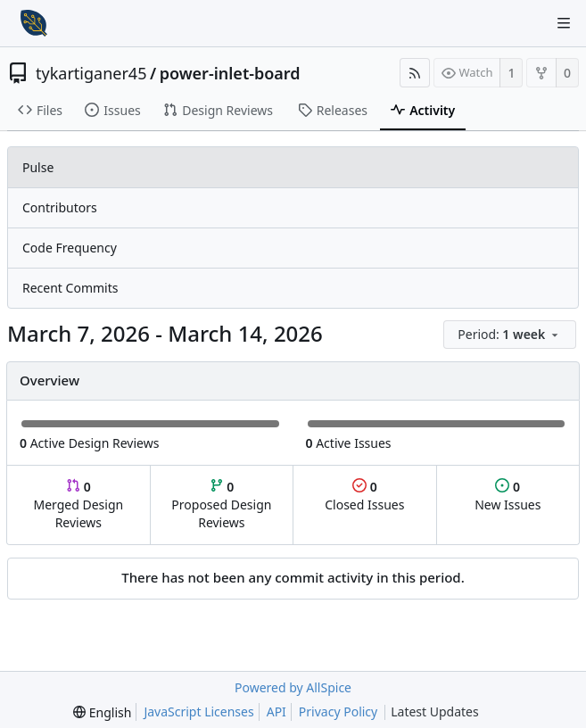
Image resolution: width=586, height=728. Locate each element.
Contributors (60, 207)
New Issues (508, 496)
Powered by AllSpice (293, 687)
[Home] (34, 23)
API (276, 711)
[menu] (511, 335)
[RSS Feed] (415, 73)
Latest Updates (449, 712)
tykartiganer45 (91, 73)
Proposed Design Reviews (221, 505)
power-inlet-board (230, 73)
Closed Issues (364, 496)
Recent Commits (70, 288)
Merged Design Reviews (78, 505)
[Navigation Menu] (564, 23)
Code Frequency (70, 248)
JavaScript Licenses (198, 711)
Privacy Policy (338, 711)
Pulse (38, 167)
